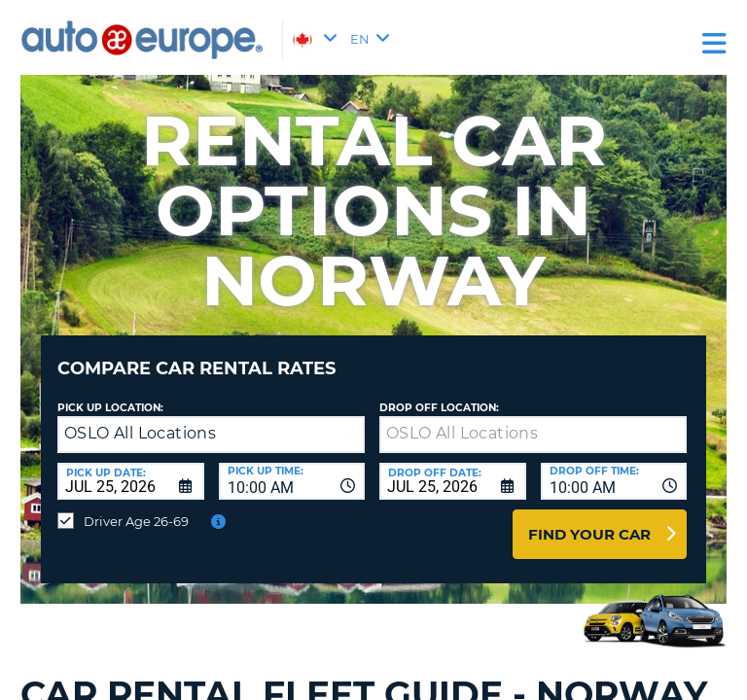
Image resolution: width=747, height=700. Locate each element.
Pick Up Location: (110, 408)
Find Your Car (589, 534)
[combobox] (292, 481)
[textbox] (533, 435)
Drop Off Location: (439, 408)
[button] (346, 435)
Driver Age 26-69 (136, 521)
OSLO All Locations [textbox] (140, 433)
